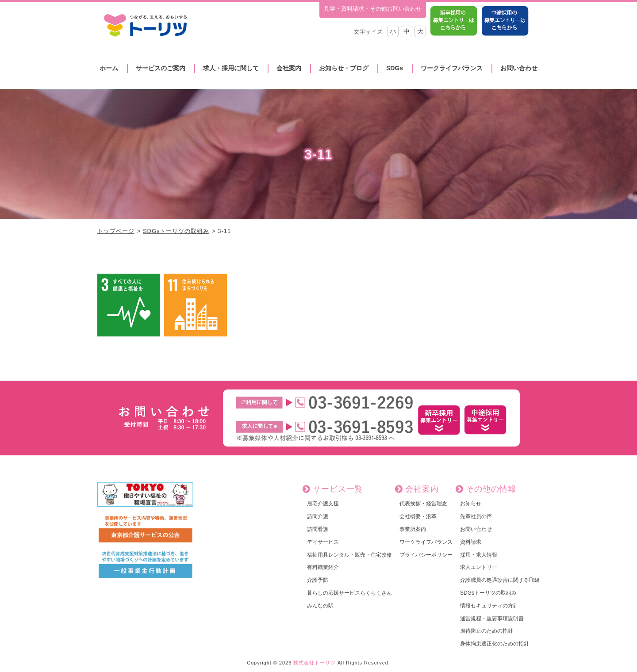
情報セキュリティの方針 (489, 606)
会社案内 (289, 68)
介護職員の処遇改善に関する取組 (500, 580)
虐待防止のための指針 (487, 631)
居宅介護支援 (323, 504)
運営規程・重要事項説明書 (492, 619)
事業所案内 (413, 529)
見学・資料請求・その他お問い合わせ (373, 9)
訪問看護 (318, 529)
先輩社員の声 (476, 516)
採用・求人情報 (479, 555)
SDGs (395, 68)
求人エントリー (479, 567)
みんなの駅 (320, 606)
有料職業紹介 (323, 567)
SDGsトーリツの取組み (176, 231)
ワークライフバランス (452, 68)
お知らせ (471, 504)
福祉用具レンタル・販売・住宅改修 (349, 555)
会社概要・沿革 (418, 516)
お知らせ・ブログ (344, 68)
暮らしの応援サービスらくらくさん (349, 593)
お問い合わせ (519, 68)
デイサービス (323, 542)
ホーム (109, 68)
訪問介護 (318, 516)
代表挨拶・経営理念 (423, 504)
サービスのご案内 (161, 68)
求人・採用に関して (231, 68)
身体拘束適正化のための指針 (495, 644)
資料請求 (471, 542)
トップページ (116, 231)
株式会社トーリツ (315, 663)
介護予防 (318, 580)
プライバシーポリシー (426, 555)
